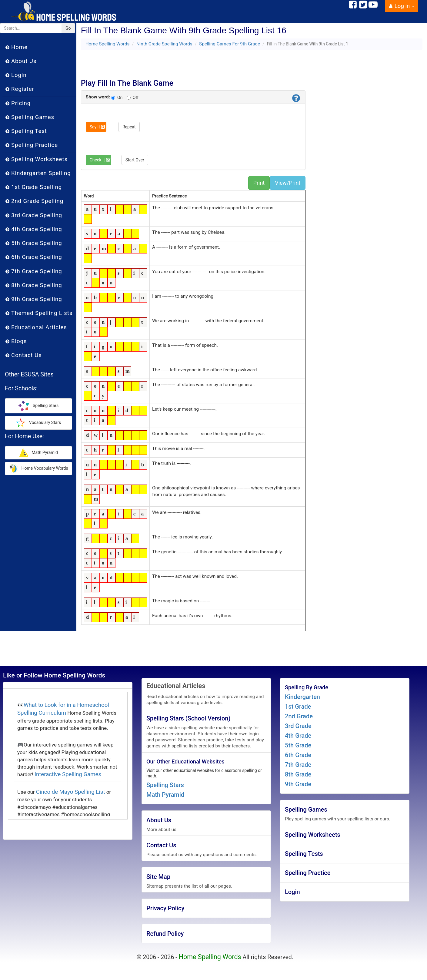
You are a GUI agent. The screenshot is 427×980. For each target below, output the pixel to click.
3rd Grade (298, 726)
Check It (100, 160)
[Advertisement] (195, 62)
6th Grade (298, 755)
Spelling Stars (165, 785)
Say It (97, 127)
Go (68, 28)
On (117, 98)
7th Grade (298, 765)
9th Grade (298, 784)
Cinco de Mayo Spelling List (71, 792)
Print (259, 183)
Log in (401, 6)
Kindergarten (302, 697)
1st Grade (298, 707)
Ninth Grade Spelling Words (164, 44)
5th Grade (298, 745)
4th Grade (298, 736)
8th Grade (298, 774)
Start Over (135, 160)
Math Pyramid (165, 795)
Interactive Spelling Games (68, 774)
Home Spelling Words (108, 44)
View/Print (288, 183)
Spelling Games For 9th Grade (230, 44)
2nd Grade (299, 716)
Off (133, 98)
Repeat (129, 127)
